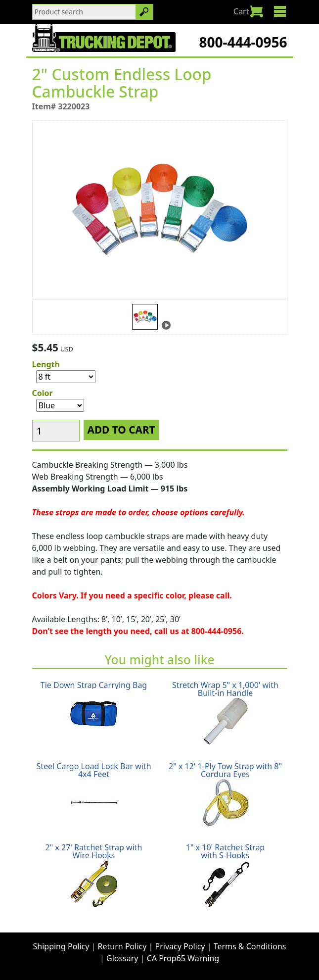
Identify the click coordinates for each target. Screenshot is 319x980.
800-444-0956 (243, 42)
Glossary (122, 958)
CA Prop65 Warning (183, 958)
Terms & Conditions (250, 946)
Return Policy (122, 946)
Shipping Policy (61, 946)
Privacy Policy (180, 946)
